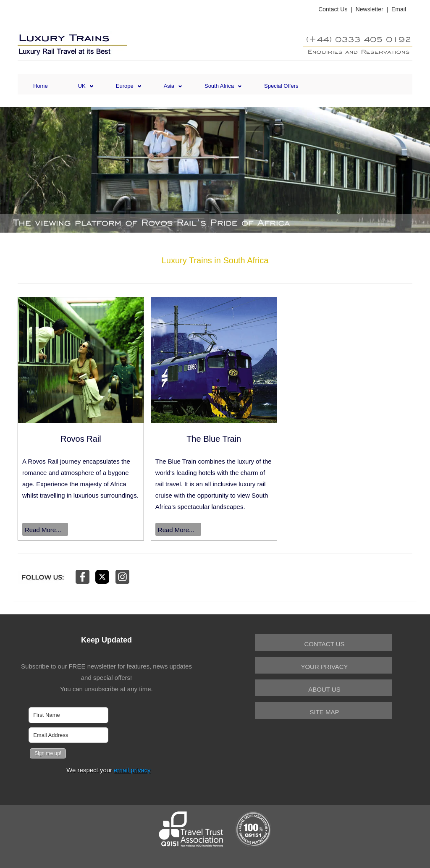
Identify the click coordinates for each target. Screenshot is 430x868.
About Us (324, 689)
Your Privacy (324, 667)
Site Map (324, 712)
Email (399, 9)
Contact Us (333, 9)
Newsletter (370, 9)
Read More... (43, 530)
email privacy (132, 770)
